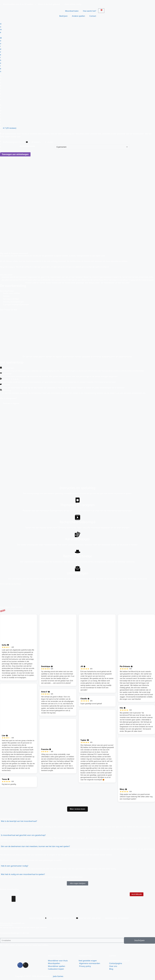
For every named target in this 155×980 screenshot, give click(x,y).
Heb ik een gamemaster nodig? (15, 866)
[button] (77, 821)
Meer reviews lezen (77, 809)
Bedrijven (63, 16)
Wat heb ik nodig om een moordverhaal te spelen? (23, 874)
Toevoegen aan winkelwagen (15, 154)
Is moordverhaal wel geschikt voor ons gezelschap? (23, 835)
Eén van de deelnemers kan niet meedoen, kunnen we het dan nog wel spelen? (35, 846)
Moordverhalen (72, 11)
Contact (93, 16)
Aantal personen (27, 146)
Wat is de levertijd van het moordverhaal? (19, 821)
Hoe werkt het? (89, 11)
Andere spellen (78, 16)
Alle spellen (137, 894)
